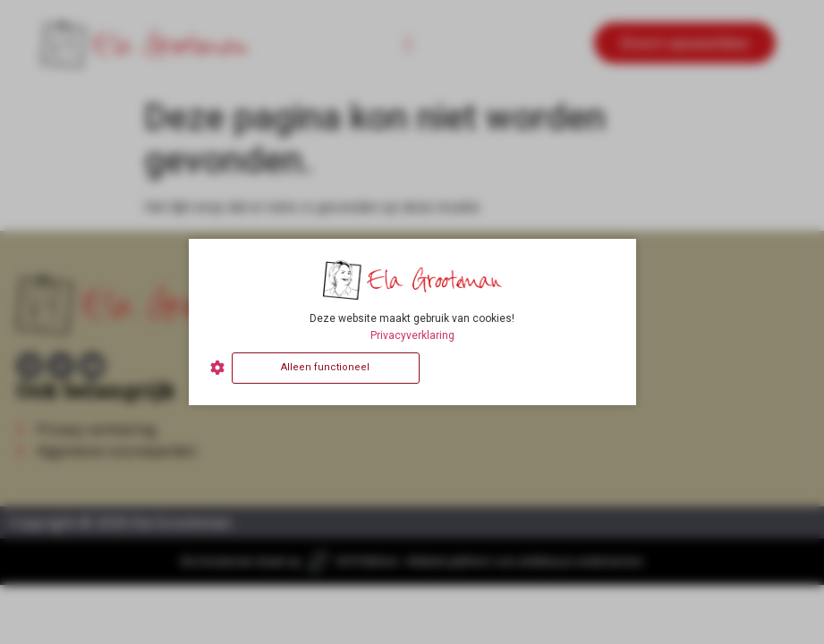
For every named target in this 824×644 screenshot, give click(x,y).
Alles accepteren (520, 367)
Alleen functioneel (325, 367)
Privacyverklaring (412, 335)
